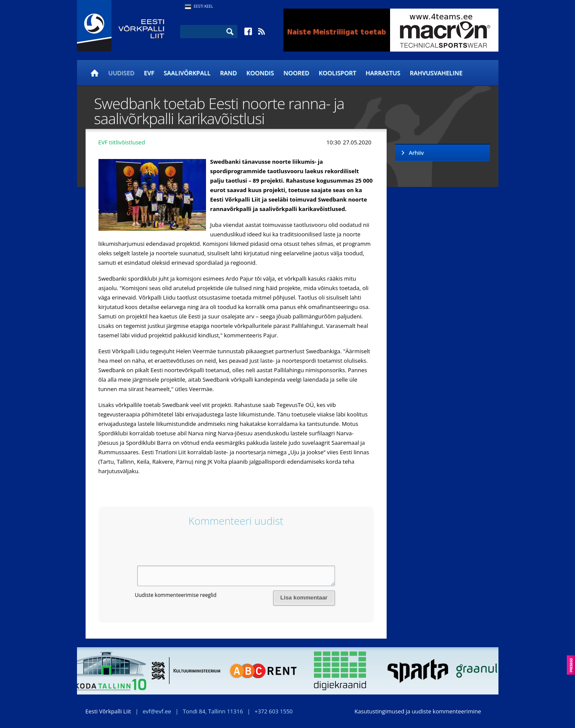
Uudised (121, 73)
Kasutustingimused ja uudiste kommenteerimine (418, 711)
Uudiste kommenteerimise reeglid (176, 595)
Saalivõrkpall (187, 73)
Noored (296, 73)
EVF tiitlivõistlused (122, 142)
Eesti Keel (204, 6)
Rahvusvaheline (436, 73)
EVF (149, 73)
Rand (228, 73)
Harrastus (383, 73)
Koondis (260, 73)
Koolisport (337, 73)
